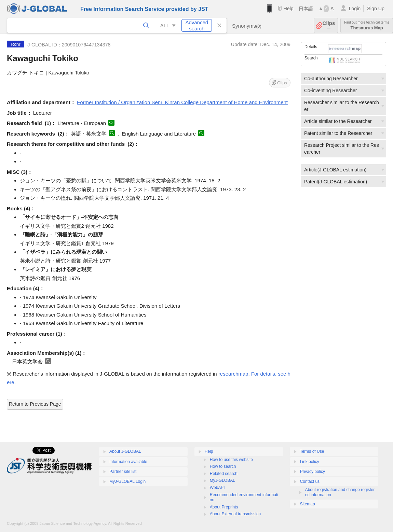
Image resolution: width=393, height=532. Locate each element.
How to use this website (231, 460)
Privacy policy (313, 472)
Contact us (310, 481)
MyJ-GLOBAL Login (127, 481)
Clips (329, 25)
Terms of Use (312, 451)
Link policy (310, 462)
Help (288, 9)
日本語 (306, 9)
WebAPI (217, 488)
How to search (223, 466)
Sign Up (376, 9)
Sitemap (308, 504)
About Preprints (224, 507)
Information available (128, 462)
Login (355, 9)
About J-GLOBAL (125, 451)
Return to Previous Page (35, 404)
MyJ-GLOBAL (222, 480)
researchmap (233, 374)
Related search (224, 474)
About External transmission (235, 514)
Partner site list (123, 472)
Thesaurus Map (367, 25)
